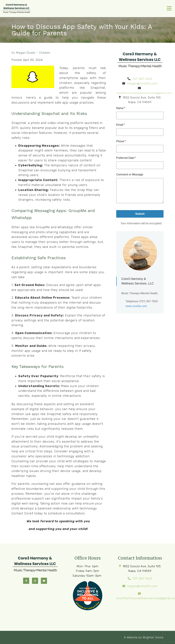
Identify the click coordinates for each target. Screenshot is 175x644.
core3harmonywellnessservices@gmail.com (144, 93)
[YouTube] (44, 581)
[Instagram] (35, 581)
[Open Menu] (169, 9)
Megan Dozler (26, 53)
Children (45, 53)
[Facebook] (26, 581)
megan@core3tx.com (142, 83)
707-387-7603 (142, 79)
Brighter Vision (153, 637)
